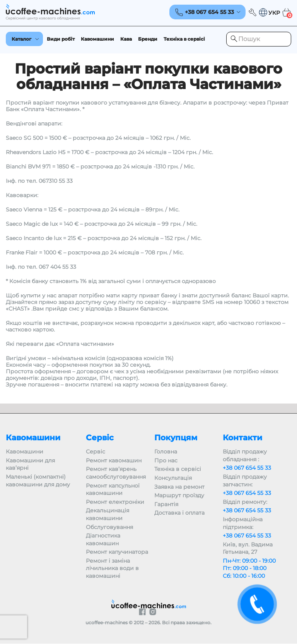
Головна (166, 452)
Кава (126, 39)
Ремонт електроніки (115, 502)
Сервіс (96, 452)
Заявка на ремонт (179, 487)
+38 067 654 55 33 (247, 468)
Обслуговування (109, 527)
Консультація (173, 478)
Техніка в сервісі (184, 39)
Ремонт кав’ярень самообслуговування (116, 473)
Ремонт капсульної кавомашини (113, 489)
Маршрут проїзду (179, 495)
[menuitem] (269, 13)
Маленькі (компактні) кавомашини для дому (38, 481)
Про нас (166, 460)
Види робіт (61, 39)
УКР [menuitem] (274, 13)
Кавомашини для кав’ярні (30, 464)
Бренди (148, 39)
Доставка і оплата (179, 513)
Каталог (21, 39)
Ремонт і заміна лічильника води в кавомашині (112, 568)
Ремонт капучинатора (117, 552)
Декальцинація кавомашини (108, 514)
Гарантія (166, 504)
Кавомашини (97, 39)
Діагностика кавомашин (103, 539)
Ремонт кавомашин (114, 460)
